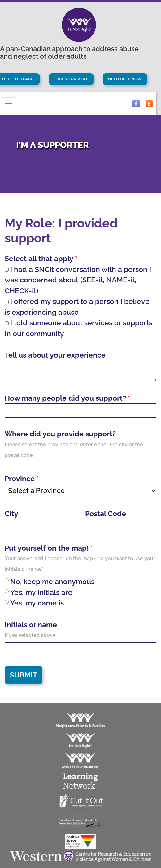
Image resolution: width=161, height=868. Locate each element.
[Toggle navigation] (9, 104)
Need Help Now (125, 79)
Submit (24, 675)
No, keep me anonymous (50, 581)
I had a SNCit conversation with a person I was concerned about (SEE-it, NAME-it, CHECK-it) (78, 280)
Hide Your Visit (71, 79)
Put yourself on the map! (47, 548)
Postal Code (106, 513)
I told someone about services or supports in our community (78, 328)
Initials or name (31, 625)
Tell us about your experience (55, 355)
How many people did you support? (65, 398)
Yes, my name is (34, 603)
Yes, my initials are (39, 592)
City (11, 513)
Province (20, 478)
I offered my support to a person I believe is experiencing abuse (77, 307)
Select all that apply (39, 258)
